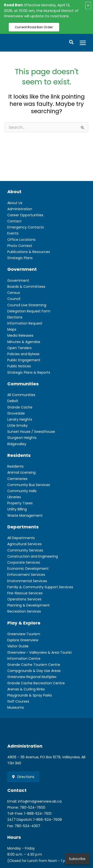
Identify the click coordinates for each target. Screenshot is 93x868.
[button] (72, 43)
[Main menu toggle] (83, 43)
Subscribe (77, 859)
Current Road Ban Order (34, 27)
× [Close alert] (88, 5)
